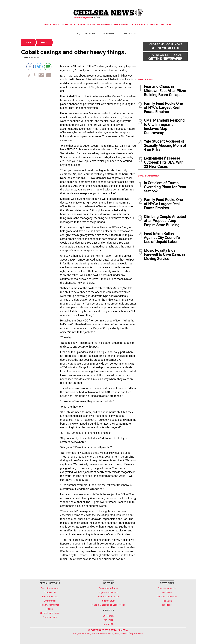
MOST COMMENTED (148, 176)
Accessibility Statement (133, 633)
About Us (90, 33)
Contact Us (129, 33)
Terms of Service (99, 633)
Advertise (109, 33)
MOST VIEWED (145, 79)
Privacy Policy (114, 633)
